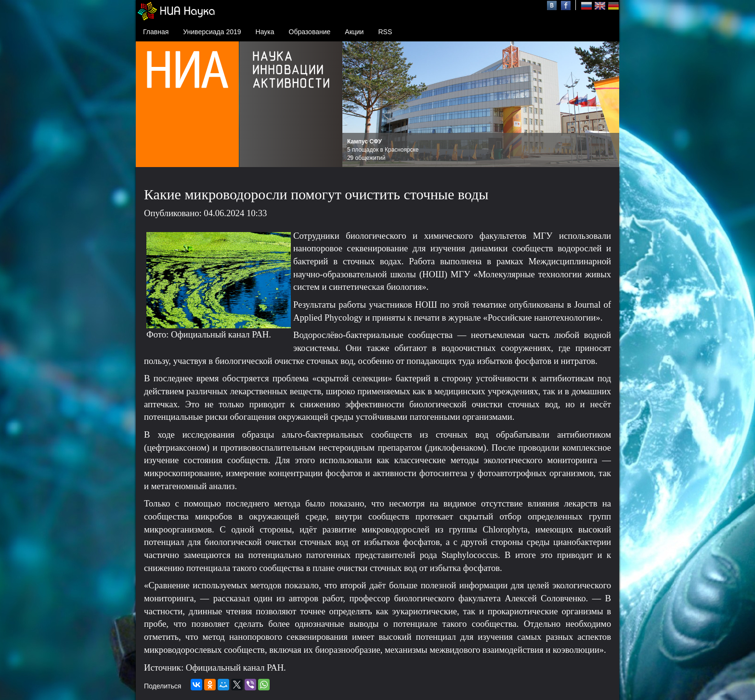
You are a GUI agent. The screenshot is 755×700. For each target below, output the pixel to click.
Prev (355, 104)
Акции (354, 32)
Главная (156, 32)
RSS (385, 32)
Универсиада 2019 (212, 32)
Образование (310, 32)
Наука (265, 32)
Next (607, 104)
